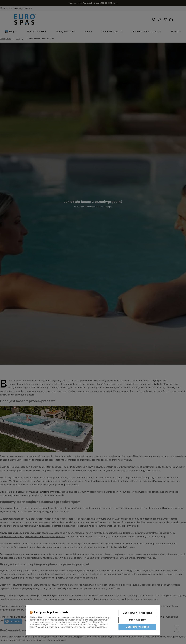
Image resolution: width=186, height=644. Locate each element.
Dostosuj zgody (137, 620)
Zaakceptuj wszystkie (137, 627)
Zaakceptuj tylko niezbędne (137, 613)
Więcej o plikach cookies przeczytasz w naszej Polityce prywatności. (73, 627)
